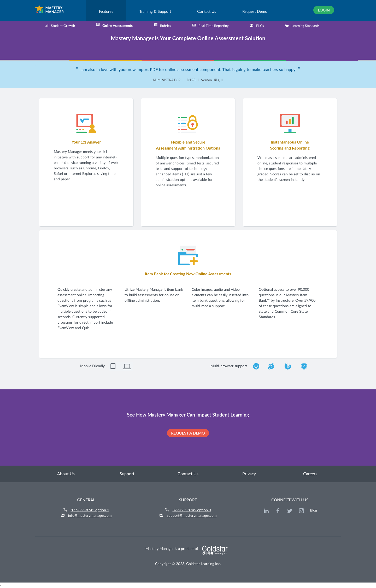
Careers (310, 474)
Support (127, 474)
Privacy (249, 474)
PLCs (257, 25)
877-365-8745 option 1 (90, 510)
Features (106, 12)
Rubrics (162, 25)
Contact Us (207, 12)
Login (324, 10)
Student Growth (60, 25)
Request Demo (255, 12)
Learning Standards (302, 25)
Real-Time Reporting (210, 25)
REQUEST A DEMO (188, 433)
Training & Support (155, 12)
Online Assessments (114, 25)
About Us (66, 474)
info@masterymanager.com (90, 516)
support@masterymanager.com (192, 516)
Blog (313, 510)
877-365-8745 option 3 (192, 510)
